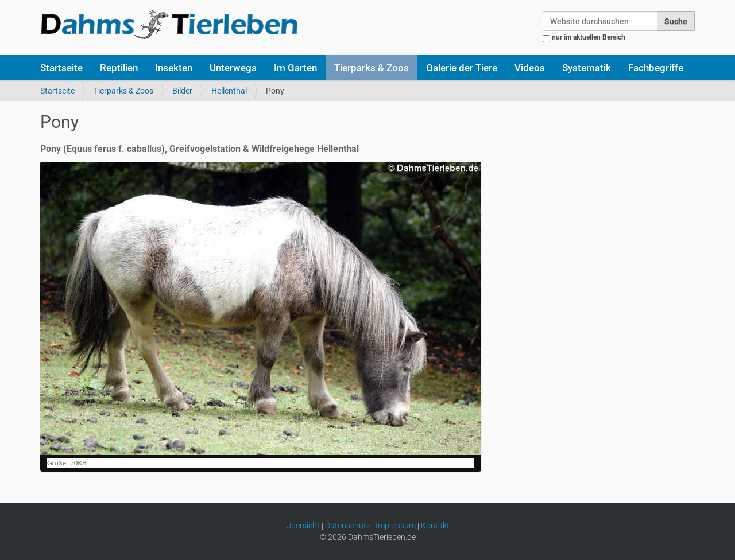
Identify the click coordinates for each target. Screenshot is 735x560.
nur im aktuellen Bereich (589, 37)
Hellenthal (229, 91)
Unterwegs (233, 68)
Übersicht (303, 526)
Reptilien (119, 68)
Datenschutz (348, 526)
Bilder (182, 91)
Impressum (396, 526)
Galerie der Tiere (462, 68)
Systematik (587, 68)
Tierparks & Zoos (372, 68)
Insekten (174, 68)
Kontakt (435, 526)
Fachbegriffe (656, 68)
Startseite (61, 68)
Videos (530, 68)
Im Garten (295, 68)
